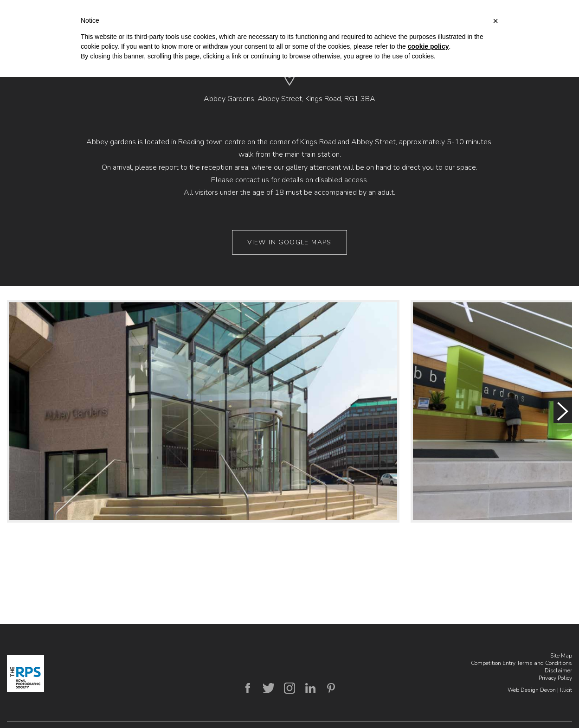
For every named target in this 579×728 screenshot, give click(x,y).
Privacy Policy (555, 678)
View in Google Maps (289, 242)
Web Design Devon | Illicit (540, 690)
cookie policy (428, 46)
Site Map (561, 656)
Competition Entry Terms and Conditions (521, 663)
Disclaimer (558, 671)
